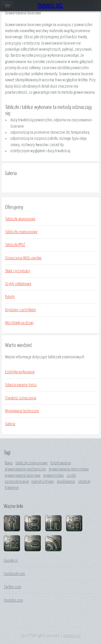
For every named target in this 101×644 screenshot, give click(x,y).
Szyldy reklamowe (18, 284)
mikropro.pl (72, 636)
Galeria (10, 424)
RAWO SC (50, 5)
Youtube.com (13, 600)
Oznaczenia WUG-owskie (23, 258)
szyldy (71, 476)
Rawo (9, 463)
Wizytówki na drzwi (19, 323)
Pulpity (10, 297)
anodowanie (66, 482)
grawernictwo (54, 476)
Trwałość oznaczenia (21, 398)
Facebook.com (14, 574)
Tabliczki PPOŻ (15, 245)
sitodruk (84, 482)
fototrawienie (61, 463)
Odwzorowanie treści (21, 385)
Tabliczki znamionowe (21, 232)
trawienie (12, 488)
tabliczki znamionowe (32, 463)
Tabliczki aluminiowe (20, 219)
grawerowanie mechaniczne (25, 469)
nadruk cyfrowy (43, 482)
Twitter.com (13, 587)
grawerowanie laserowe (23, 476)
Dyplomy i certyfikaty (21, 310)
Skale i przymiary (18, 271)
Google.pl (11, 561)
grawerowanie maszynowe (69, 469)
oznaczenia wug (17, 482)
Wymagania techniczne (22, 411)
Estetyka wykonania (20, 372)
